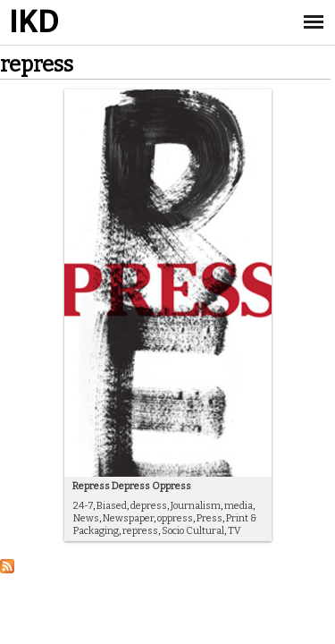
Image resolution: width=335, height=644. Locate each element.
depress (149, 506)
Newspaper (128, 518)
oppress (175, 518)
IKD (33, 22)
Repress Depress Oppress (132, 486)
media (239, 506)
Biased (112, 506)
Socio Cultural (193, 531)
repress (140, 531)
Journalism (196, 506)
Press (209, 518)
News (86, 518)
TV (234, 531)
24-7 (83, 506)
